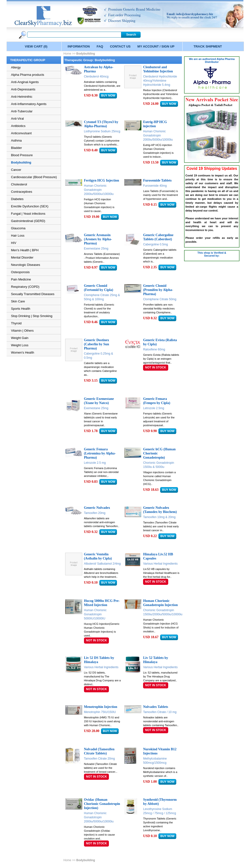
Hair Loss (18, 236)
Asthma (16, 140)
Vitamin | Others (22, 331)
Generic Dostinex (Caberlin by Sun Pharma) (97, 344)
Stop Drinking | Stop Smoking (32, 316)
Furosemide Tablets (157, 180)
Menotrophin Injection (101, 707)
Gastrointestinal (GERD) (28, 221)
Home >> (70, 54)
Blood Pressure (22, 155)
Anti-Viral (17, 119)
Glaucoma (18, 228)
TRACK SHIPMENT (208, 46)
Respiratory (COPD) (25, 287)
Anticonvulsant (21, 133)
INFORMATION (79, 46)
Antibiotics (18, 126)
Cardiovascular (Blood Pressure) (34, 177)
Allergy (16, 67)
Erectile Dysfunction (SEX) (30, 206)
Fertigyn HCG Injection (102, 180)
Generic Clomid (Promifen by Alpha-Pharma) (158, 290)
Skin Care (18, 301)
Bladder (16, 148)
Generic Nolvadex (97, 508)
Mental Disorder (22, 257)
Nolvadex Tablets (156, 707)
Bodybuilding (21, 162)
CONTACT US (120, 46)
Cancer (16, 170)
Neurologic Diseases (26, 265)
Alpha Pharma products (28, 75)
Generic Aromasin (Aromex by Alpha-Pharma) (98, 239)
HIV (14, 243)
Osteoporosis (20, 272)
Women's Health (23, 352)
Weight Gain (20, 338)
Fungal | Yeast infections (28, 214)
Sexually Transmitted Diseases (33, 294)
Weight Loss (20, 345)
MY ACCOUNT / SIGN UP (156, 46)
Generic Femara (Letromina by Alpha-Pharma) (100, 453)
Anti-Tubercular (22, 111)
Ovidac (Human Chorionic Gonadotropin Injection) (102, 804)
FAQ (100, 46)
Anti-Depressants (23, 89)
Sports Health (21, 309)
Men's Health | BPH (25, 250)
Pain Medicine (21, 279)
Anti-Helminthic (22, 97)
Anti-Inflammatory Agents (29, 104)
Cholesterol (19, 184)
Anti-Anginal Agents (25, 82)
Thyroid (16, 323)
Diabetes (17, 199)
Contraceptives (22, 192)
